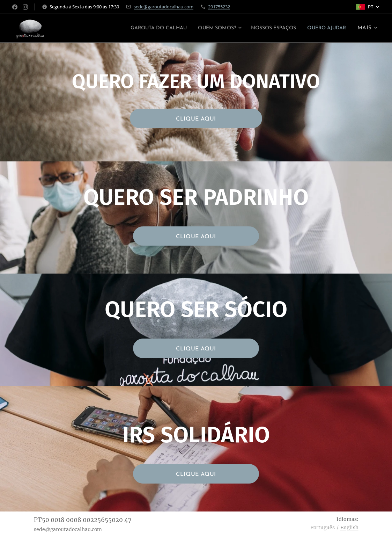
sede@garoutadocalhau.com (164, 7)
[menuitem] (137, 28)
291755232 (219, 7)
